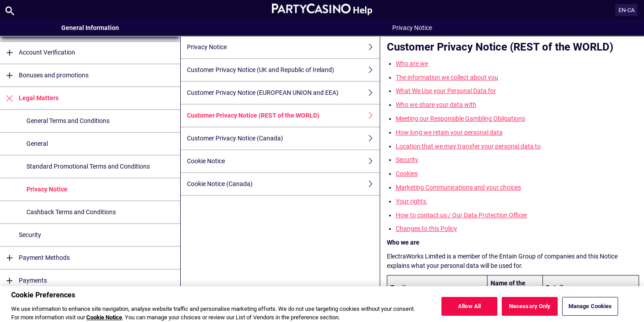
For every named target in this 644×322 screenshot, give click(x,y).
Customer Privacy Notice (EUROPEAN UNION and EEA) (283, 93)
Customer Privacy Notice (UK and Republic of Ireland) (283, 70)
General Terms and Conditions (68, 121)
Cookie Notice (283, 161)
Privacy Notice (47, 189)
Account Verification (38, 53)
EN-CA (627, 10)
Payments (23, 281)
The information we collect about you (447, 77)
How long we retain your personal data (449, 132)
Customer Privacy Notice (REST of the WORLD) (283, 116)
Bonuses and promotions (44, 75)
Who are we (412, 64)
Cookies (407, 174)
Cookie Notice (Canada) (283, 184)
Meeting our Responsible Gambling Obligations (460, 119)
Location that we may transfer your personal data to (468, 146)
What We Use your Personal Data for (446, 91)
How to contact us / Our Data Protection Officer (462, 215)
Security (30, 235)
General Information (90, 28)
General (37, 144)
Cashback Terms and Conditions (71, 212)
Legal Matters (29, 98)
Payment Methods (35, 258)
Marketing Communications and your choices (458, 187)
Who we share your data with (436, 105)
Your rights (412, 201)
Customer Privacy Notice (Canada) (283, 138)
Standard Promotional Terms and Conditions (88, 166)
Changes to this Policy (426, 229)
